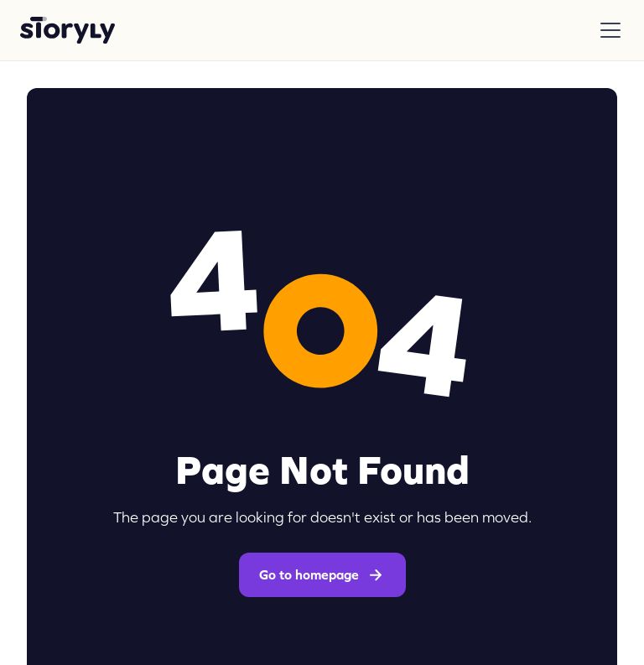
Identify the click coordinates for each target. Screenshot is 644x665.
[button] (607, 30)
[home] (68, 30)
